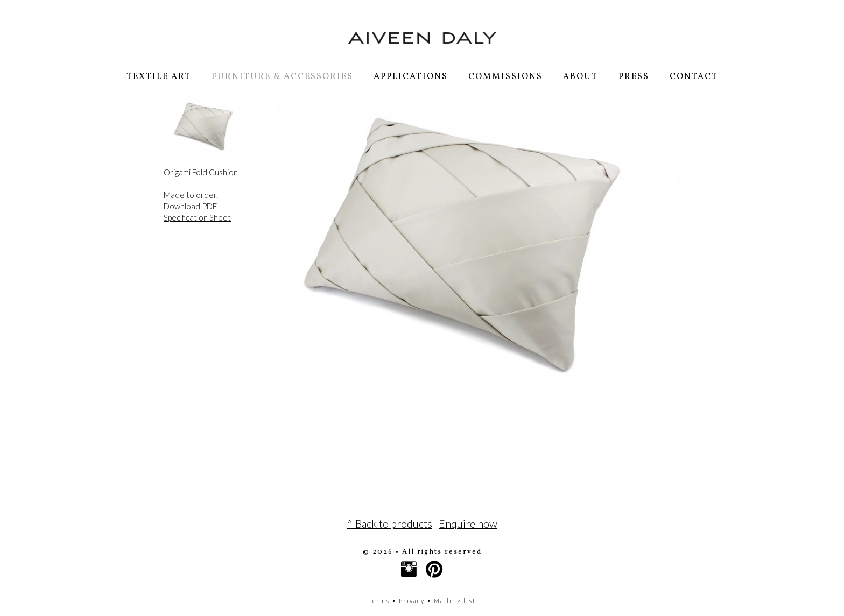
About (581, 77)
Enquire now (468, 523)
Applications (411, 77)
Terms (379, 601)
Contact (694, 77)
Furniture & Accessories (282, 77)
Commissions (505, 77)
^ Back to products (389, 523)
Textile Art (159, 77)
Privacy (412, 601)
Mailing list (455, 601)
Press (634, 77)
